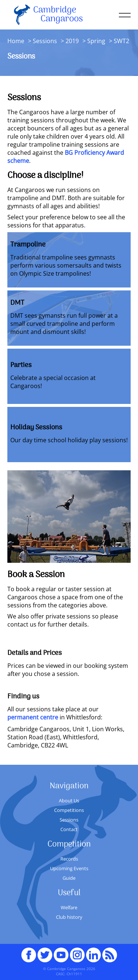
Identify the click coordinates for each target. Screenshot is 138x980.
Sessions (45, 41)
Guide (69, 878)
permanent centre (33, 717)
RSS (110, 952)
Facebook (29, 952)
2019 (72, 41)
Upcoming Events (69, 868)
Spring (95, 41)
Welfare (69, 907)
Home (16, 41)
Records (69, 859)
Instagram (77, 952)
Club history (69, 917)
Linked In (93, 955)
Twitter (45, 952)
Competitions (69, 810)
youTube (61, 952)
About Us (69, 801)
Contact (69, 829)
